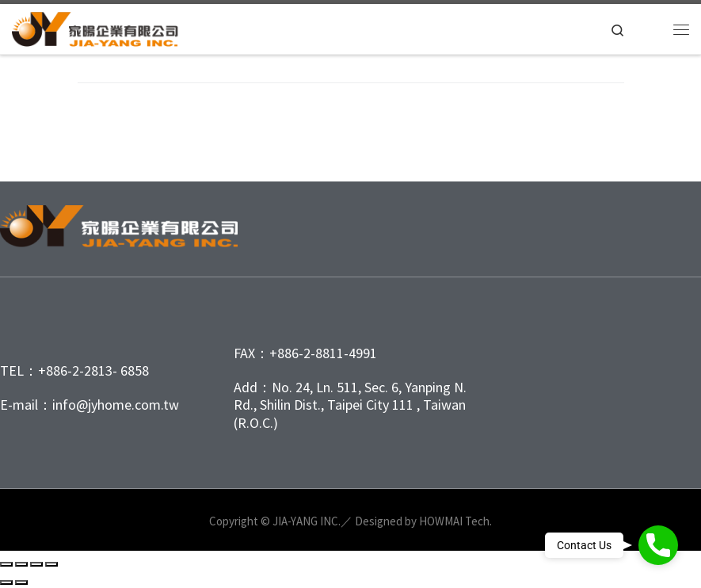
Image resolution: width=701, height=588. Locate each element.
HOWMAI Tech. (455, 521)
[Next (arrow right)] (21, 582)
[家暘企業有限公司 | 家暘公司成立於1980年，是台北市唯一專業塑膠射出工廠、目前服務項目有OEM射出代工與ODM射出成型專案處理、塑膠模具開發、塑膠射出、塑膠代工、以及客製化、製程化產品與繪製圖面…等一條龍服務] (101, 27)
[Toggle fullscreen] (21, 564)
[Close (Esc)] (51, 564)
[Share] (36, 564)
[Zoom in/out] (6, 564)
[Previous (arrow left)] (6, 582)
